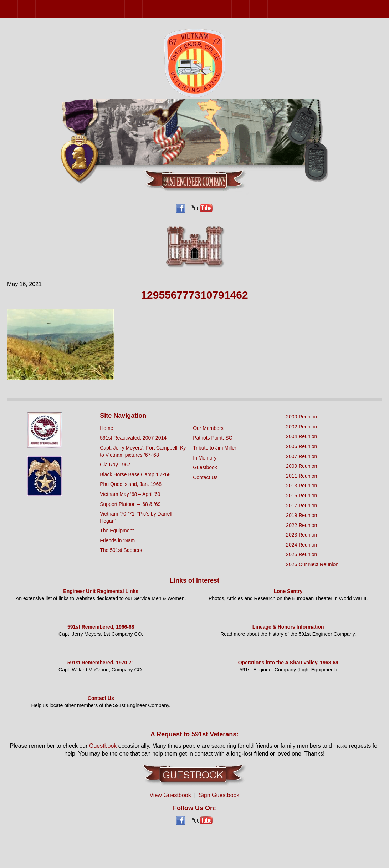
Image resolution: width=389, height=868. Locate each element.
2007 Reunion (89, 9)
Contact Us (205, 477)
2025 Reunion (267, 9)
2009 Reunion (107, 9)
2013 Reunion (142, 9)
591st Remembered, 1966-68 (101, 627)
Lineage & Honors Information (288, 627)
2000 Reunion (18, 9)
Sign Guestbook (219, 795)
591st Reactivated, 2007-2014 (133, 438)
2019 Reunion (196, 9)
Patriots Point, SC (213, 438)
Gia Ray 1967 (115, 465)
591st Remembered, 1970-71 (101, 663)
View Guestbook (170, 795)
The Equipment (117, 531)
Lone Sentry (288, 591)
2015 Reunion (160, 9)
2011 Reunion (125, 9)
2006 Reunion (71, 9)
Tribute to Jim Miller (215, 448)
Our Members (208, 428)
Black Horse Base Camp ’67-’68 (135, 474)
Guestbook (205, 467)
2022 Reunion (214, 9)
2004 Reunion (53, 9)
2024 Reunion (249, 9)
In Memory (205, 458)
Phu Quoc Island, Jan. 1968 (131, 484)
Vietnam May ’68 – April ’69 (130, 494)
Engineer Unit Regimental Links (101, 591)
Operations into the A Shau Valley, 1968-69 (288, 663)
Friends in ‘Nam (117, 540)
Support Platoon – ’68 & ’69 (130, 504)
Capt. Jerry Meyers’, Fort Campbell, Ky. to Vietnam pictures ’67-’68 (143, 451)
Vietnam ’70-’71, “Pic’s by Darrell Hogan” (136, 517)
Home (106, 428)
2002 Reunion (35, 9)
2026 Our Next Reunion (276, 9)
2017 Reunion (178, 9)
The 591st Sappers (121, 550)
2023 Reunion (232, 9)
